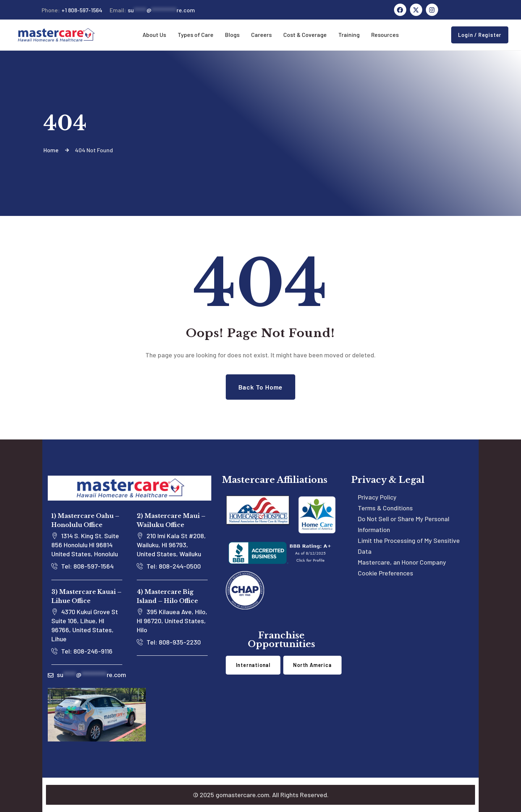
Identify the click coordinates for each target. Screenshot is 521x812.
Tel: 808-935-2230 (169, 642)
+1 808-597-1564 (72, 10)
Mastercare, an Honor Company (402, 562)
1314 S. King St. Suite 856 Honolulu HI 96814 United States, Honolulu (85, 545)
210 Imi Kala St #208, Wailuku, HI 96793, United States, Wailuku (171, 545)
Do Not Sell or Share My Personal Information (404, 524)
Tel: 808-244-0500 (169, 566)
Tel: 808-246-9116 (82, 651)
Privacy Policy (377, 497)
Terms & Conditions (385, 508)
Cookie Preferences (386, 573)
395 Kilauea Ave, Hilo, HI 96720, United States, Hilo (172, 621)
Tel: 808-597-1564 (82, 566)
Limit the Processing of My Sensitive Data (409, 546)
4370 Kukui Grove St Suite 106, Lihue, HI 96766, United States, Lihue (85, 625)
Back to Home (261, 387)
